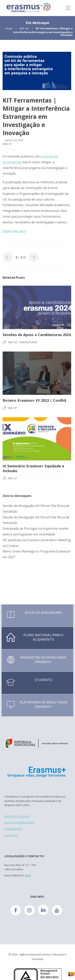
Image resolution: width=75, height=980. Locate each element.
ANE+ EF (24, 28)
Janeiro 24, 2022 (14, 140)
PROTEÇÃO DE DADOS (17, 816)
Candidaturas (28, 342)
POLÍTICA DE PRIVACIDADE (19, 823)
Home (9, 28)
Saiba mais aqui (14, 231)
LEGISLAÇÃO (11, 835)
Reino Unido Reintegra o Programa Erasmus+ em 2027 (37, 554)
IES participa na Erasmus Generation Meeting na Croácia (37, 543)
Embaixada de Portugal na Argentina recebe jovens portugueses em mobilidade (36, 531)
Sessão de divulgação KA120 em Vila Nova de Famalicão (36, 509)
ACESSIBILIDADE (13, 829)
